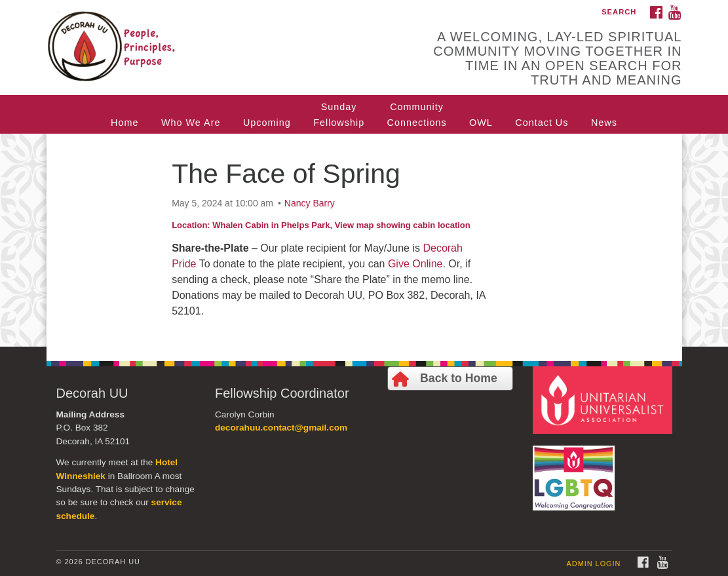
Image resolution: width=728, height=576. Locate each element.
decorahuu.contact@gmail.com (281, 428)
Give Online (415, 264)
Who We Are (191, 123)
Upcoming (267, 123)
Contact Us (542, 123)
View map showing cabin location (403, 225)
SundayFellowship (339, 115)
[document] (364, 240)
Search (619, 12)
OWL (481, 123)
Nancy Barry (310, 203)
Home (125, 123)
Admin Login (594, 564)
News (604, 123)
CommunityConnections (417, 115)
